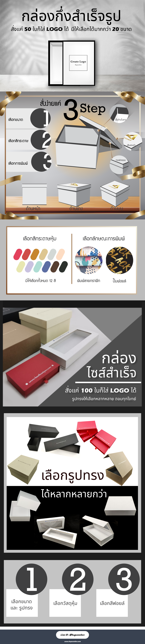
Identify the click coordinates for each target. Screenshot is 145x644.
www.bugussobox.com (73, 641)
